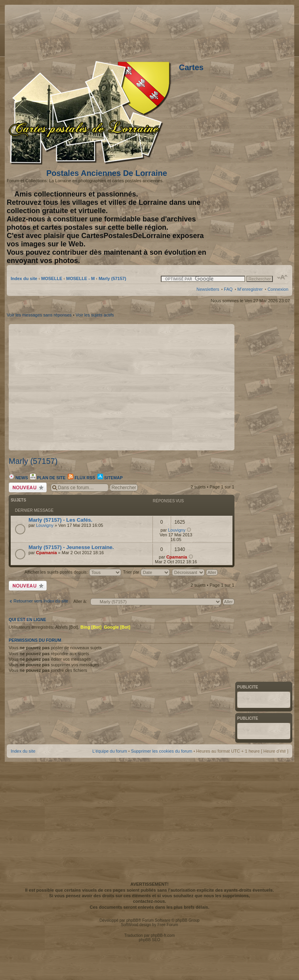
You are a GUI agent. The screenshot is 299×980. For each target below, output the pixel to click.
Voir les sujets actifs (95, 315)
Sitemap (110, 478)
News (18, 478)
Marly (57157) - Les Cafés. (60, 520)
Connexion (278, 289)
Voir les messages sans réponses (39, 315)
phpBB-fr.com (163, 935)
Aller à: (80, 601)
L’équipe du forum (110, 751)
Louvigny (45, 525)
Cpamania (47, 553)
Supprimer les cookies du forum (162, 751)
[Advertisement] (193, 31)
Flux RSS (81, 478)
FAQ (228, 289)
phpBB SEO (150, 940)
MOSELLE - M (80, 278)
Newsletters (208, 289)
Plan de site (48, 478)
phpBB (132, 920)
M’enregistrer (250, 289)
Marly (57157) (112, 278)
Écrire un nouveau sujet (28, 487)
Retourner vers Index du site (41, 601)
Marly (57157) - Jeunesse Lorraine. (71, 547)
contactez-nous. (150, 901)
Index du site (24, 278)
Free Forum (168, 925)
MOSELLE (52, 278)
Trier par (147, 572)
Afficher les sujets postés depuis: (73, 572)
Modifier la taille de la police (283, 277)
